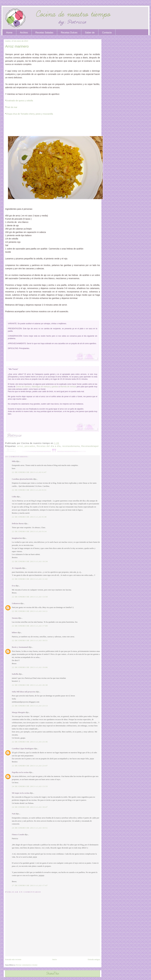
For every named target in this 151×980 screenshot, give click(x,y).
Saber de (90, 33)
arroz (20, 446)
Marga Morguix (18, 712)
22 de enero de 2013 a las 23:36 (30, 742)
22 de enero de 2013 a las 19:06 (30, 667)
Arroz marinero (17, 46)
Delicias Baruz (18, 523)
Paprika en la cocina (20, 772)
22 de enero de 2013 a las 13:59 (30, 597)
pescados (30, 446)
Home (9, 33)
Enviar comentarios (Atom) (27, 965)
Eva (13, 586)
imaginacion (17, 538)
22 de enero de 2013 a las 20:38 (30, 685)
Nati (14, 814)
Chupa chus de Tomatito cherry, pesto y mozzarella (29, 114)
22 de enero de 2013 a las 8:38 (29, 517)
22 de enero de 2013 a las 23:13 (30, 706)
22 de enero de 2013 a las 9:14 (29, 531)
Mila (14, 461)
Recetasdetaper (90, 446)
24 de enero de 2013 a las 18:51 (30, 828)
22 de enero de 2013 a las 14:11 (30, 611)
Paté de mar (12, 107)
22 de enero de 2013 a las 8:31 (29, 490)
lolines (14, 632)
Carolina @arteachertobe (22, 479)
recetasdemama (71, 446)
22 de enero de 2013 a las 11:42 (30, 579)
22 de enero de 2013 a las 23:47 (30, 766)
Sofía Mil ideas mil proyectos (24, 692)
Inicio (54, 959)
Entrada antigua (94, 959)
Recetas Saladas (44, 33)
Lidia (14, 497)
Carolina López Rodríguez (23, 749)
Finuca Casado (18, 834)
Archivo (24, 33)
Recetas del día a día (49, 446)
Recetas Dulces (69, 33)
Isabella (15, 674)
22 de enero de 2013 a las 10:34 (30, 561)
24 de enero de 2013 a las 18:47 (30, 807)
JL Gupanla (17, 568)
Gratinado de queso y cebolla (19, 101)
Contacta (107, 33)
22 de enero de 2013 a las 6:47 (29, 472)
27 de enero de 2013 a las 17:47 (30, 885)
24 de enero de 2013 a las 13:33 (30, 786)
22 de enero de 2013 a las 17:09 (30, 626)
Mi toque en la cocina (21, 793)
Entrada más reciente (13, 959)
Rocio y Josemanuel (20, 647)
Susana (15, 618)
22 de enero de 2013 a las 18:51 (30, 640)
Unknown (16, 603)
